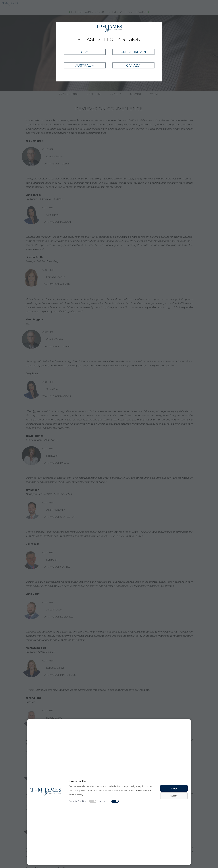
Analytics (104, 801)
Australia (85, 65)
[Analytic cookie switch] (115, 801)
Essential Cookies (77, 801)
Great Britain (133, 52)
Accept (174, 788)
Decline (174, 796)
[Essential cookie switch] (93, 801)
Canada (133, 65)
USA (85, 52)
